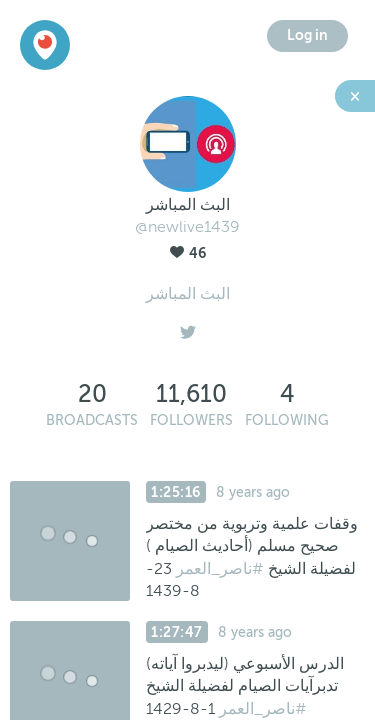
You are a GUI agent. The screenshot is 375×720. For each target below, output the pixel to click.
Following (287, 420)
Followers (191, 420)
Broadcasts (92, 420)
